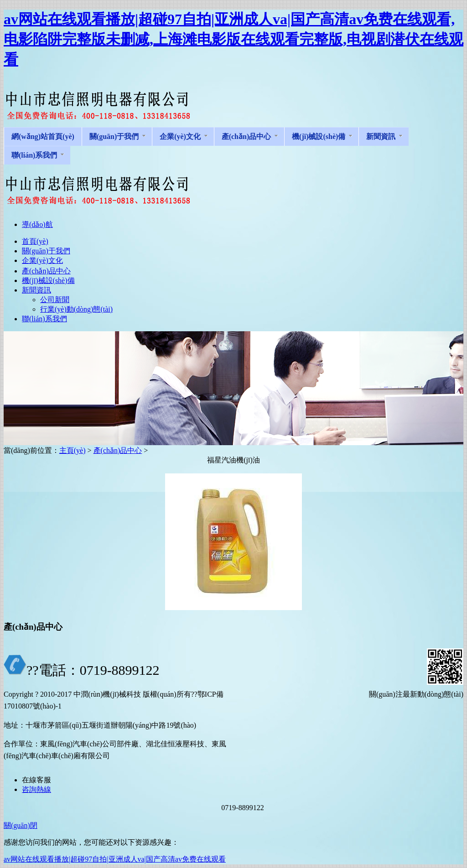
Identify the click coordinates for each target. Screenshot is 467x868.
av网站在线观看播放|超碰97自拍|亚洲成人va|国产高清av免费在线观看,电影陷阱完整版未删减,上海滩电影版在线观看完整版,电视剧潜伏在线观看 (233, 39)
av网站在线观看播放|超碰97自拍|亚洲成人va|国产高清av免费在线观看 (115, 859)
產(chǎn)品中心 (118, 450)
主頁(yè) (73, 450)
